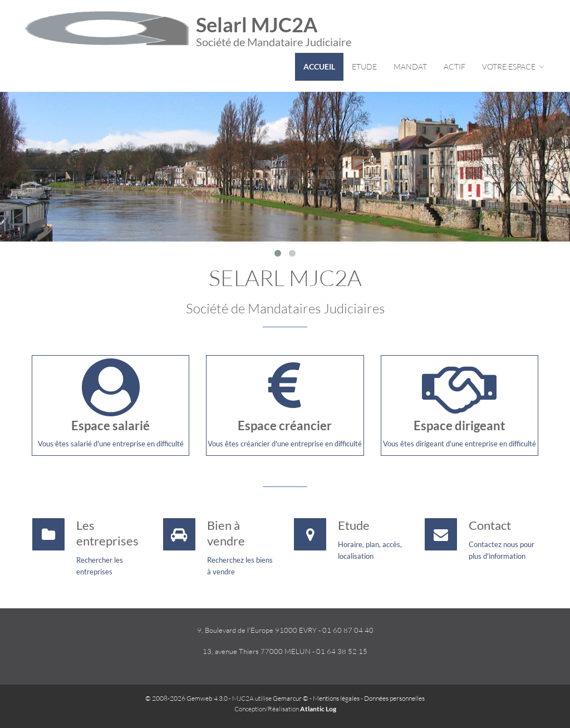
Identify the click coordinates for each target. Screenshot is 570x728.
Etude (364, 67)
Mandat (410, 67)
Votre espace (513, 67)
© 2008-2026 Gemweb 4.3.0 (186, 698)
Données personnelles (394, 698)
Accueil (319, 67)
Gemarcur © (291, 698)
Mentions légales (336, 698)
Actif (454, 67)
